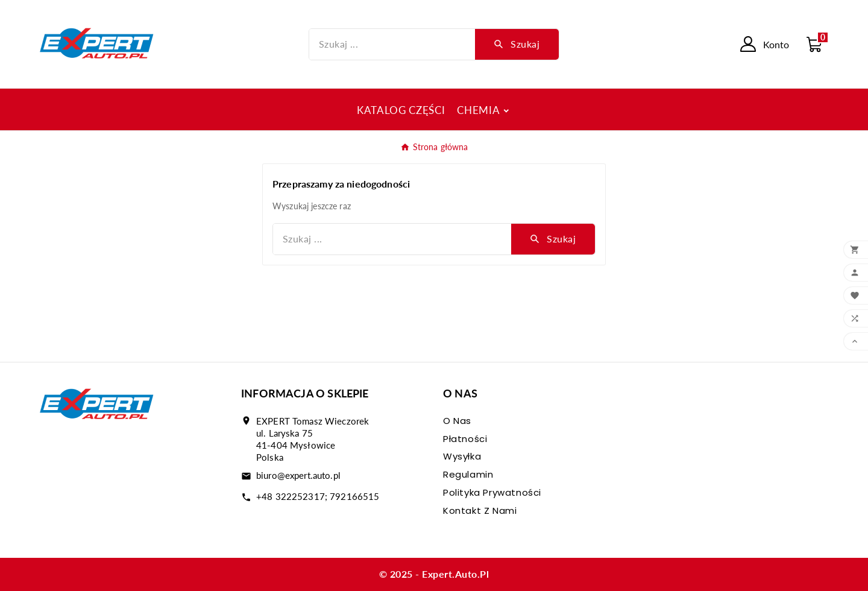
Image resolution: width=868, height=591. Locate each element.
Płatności (465, 439)
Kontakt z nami (480, 510)
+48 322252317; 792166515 (318, 496)
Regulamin (468, 474)
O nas (457, 421)
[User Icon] (765, 44)
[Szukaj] (392, 44)
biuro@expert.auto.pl (298, 475)
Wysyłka (462, 456)
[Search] (517, 44)
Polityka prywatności (492, 492)
